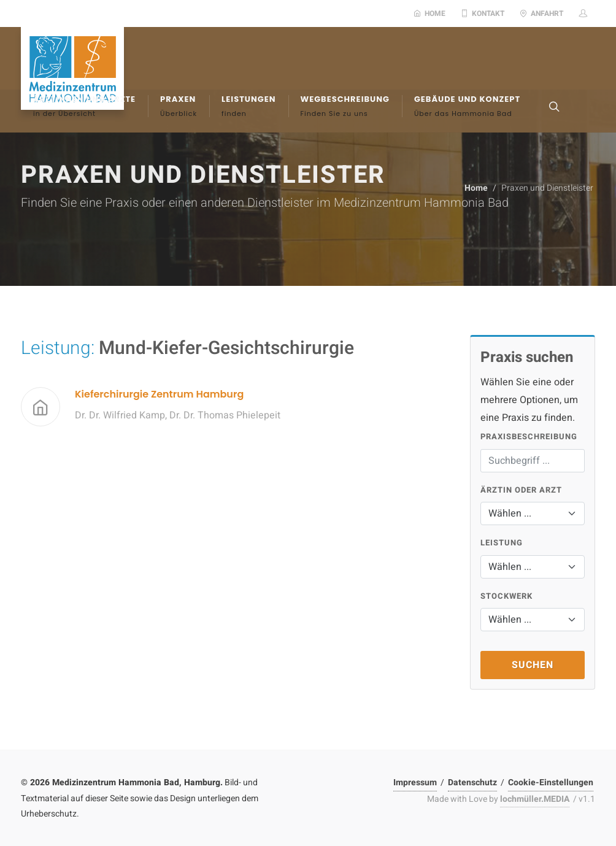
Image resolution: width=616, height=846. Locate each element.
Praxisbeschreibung (529, 436)
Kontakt (483, 13)
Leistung (502, 543)
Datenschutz (472, 783)
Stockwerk (506, 596)
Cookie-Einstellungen (551, 783)
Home (429, 13)
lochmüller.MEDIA (535, 799)
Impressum (415, 783)
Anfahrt (541, 13)
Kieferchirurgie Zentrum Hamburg (159, 394)
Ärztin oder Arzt (521, 490)
